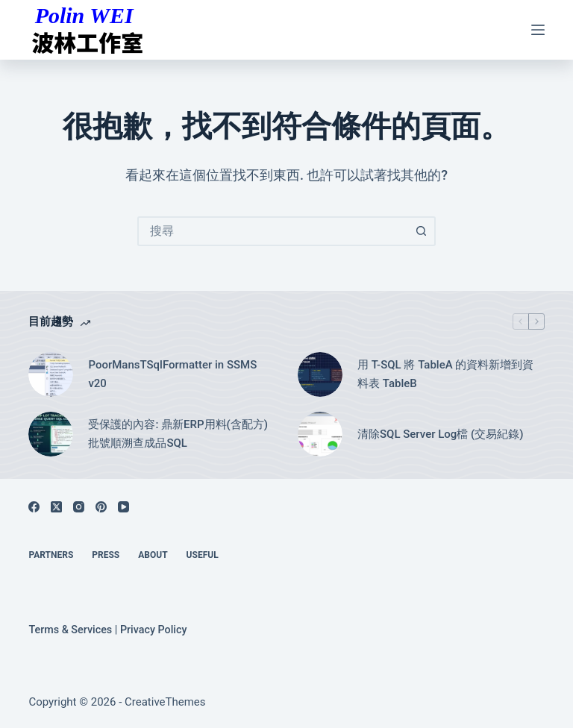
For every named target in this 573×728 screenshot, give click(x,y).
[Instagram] (79, 507)
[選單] (538, 30)
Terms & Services (70, 630)
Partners (51, 555)
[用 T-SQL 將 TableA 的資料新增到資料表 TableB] (320, 374)
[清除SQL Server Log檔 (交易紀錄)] (320, 434)
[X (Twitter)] (56, 507)
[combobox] (273, 231)
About (153, 555)
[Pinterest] (101, 507)
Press (106, 555)
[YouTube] (123, 507)
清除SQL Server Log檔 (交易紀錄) (441, 434)
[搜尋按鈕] (421, 231)
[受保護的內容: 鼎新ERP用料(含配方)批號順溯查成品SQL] (51, 434)
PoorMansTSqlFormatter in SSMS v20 (172, 374)
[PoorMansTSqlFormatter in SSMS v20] (51, 374)
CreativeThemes (165, 702)
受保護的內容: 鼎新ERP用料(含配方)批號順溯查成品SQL (178, 434)
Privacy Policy (154, 630)
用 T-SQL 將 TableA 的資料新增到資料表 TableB (445, 374)
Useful (203, 555)
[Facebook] (34, 507)
